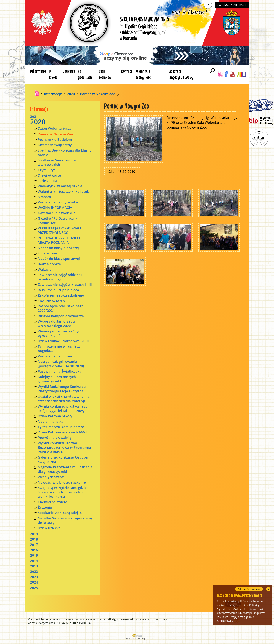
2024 (34, 582)
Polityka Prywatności (249, 589)
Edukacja (69, 71)
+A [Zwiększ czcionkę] (208, 5)
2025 (34, 588)
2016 (34, 550)
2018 (34, 539)
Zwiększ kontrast (232, 5)
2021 (34, 116)
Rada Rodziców (105, 74)
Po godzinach (85, 74)
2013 (34, 566)
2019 (34, 534)
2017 (34, 545)
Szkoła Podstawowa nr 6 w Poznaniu (82, 619)
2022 (34, 571)
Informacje (38, 71)
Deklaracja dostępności (144, 74)
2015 (34, 555)
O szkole (53, 74)
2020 (71, 94)
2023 (34, 577)
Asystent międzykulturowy (181, 74)
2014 (34, 561)
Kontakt (127, 71)
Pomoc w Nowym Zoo (98, 94)
